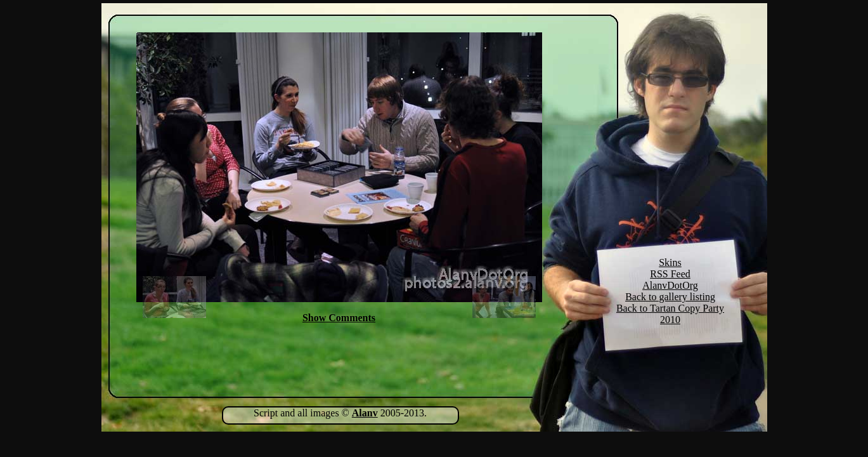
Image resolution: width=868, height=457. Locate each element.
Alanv (365, 413)
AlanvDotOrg (670, 285)
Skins (670, 262)
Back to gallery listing (670, 297)
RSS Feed (670, 274)
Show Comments (339, 318)
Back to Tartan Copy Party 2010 (670, 314)
